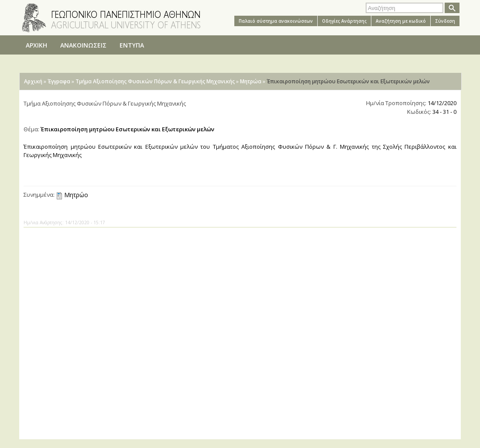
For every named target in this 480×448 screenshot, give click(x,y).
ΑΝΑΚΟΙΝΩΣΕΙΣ (83, 45)
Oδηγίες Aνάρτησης (344, 21)
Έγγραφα (59, 81)
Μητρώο (76, 195)
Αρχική (33, 81)
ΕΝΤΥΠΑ (132, 45)
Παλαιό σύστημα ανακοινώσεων (276, 21)
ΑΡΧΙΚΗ (36, 45)
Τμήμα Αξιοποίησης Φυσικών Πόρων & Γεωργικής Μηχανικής (155, 81)
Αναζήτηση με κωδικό (401, 21)
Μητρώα (251, 81)
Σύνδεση (445, 21)
